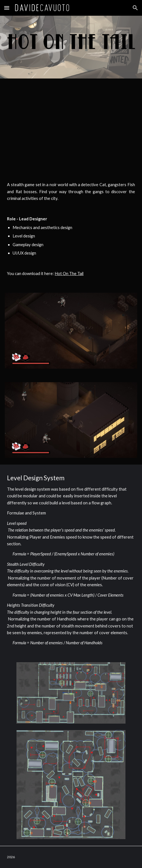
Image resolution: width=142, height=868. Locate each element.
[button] (7, 8)
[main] (71, 229)
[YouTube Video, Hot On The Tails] (71, 125)
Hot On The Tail (69, 273)
